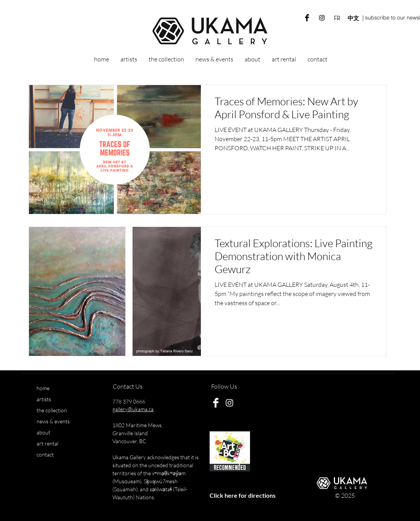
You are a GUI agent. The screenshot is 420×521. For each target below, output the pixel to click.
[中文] (353, 18)
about (43, 432)
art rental (47, 443)
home (43, 388)
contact (45, 454)
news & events (53, 421)
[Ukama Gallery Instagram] (322, 18)
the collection (52, 410)
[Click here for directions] (242, 496)
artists (44, 399)
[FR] (337, 18)
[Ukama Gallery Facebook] (307, 18)
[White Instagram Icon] (229, 403)
